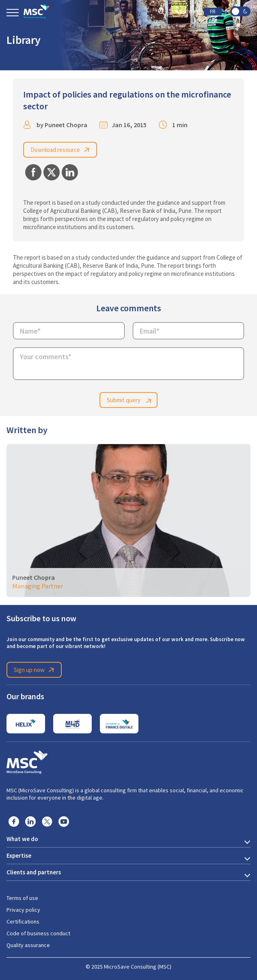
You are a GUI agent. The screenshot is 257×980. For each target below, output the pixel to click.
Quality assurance (28, 945)
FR (213, 12)
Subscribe (185, 12)
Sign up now (35, 670)
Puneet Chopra (66, 125)
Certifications (23, 921)
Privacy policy (23, 910)
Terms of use (22, 898)
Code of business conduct (38, 933)
